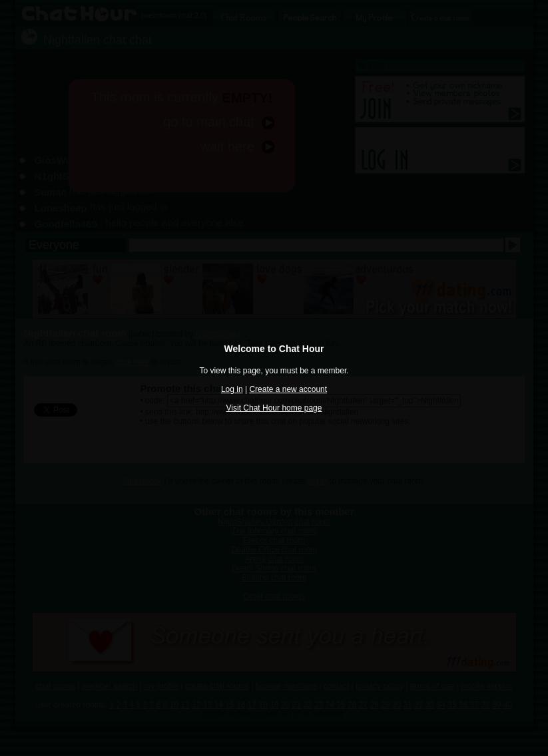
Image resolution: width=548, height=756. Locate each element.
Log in (232, 389)
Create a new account (288, 389)
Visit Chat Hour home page (274, 408)
